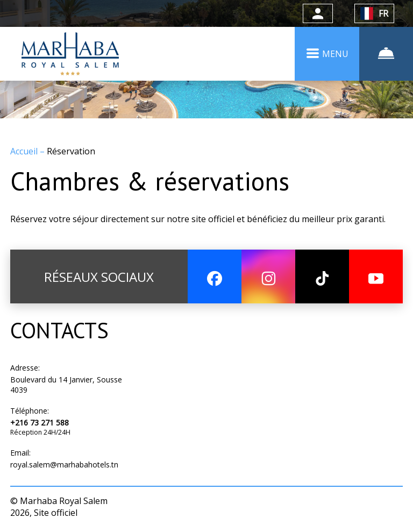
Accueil (25, 151)
